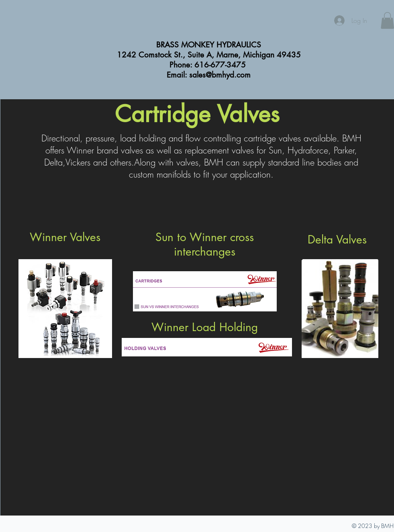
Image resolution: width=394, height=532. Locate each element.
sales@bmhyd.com (220, 75)
